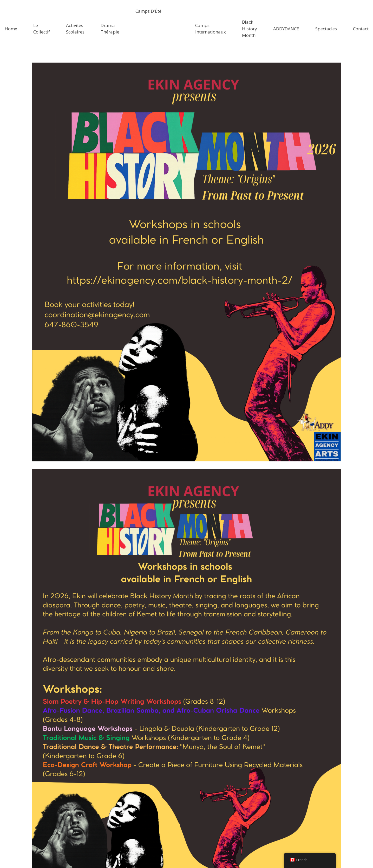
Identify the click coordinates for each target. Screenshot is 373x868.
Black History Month (250, 29)
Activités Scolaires (75, 29)
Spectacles (326, 29)
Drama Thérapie (110, 29)
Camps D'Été (148, 11)
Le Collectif (42, 29)
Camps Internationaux (211, 29)
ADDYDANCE (286, 29)
